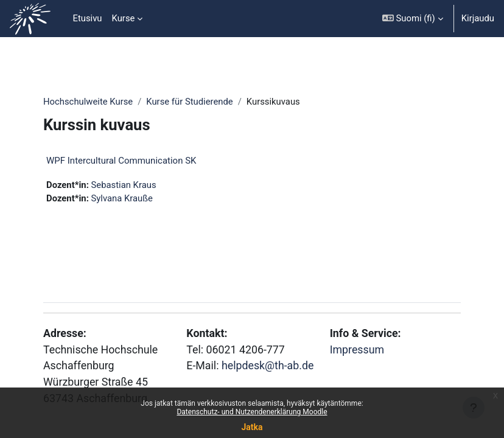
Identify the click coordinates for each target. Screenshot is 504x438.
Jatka (252, 427)
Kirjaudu (478, 18)
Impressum (357, 349)
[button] (413, 19)
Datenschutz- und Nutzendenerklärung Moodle (252, 412)
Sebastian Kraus (124, 185)
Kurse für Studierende (189, 102)
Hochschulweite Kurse (88, 102)
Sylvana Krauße (122, 198)
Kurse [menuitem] (124, 18)
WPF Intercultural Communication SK (121, 161)
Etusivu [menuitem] (87, 18)
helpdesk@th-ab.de (268, 365)
